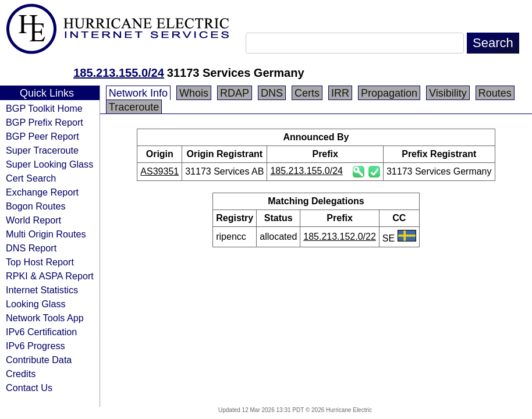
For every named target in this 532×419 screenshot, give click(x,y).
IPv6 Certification (41, 332)
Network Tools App (45, 318)
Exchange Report (42, 192)
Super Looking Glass (49, 164)
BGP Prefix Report (45, 122)
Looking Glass (36, 304)
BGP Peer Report (42, 136)
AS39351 (159, 171)
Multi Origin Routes (46, 234)
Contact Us (29, 388)
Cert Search (31, 178)
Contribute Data (39, 360)
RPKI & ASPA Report (50, 276)
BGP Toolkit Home (44, 108)
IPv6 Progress (36, 346)
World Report (33, 220)
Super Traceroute (42, 150)
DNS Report (31, 248)
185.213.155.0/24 (119, 73)
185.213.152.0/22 (340, 237)
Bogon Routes (36, 206)
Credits (21, 374)
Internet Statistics (42, 290)
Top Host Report (40, 262)
